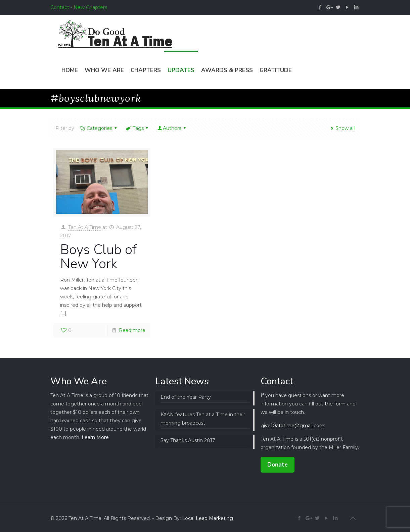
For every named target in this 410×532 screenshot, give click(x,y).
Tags (138, 128)
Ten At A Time (85, 227)
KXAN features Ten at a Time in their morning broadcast (203, 419)
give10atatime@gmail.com (292, 426)
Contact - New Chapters (79, 7)
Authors (172, 128)
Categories (99, 128)
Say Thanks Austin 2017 (188, 440)
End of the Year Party (186, 397)
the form (335, 404)
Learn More (95, 437)
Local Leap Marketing (208, 518)
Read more (132, 330)
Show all (342, 128)
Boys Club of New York (98, 257)
